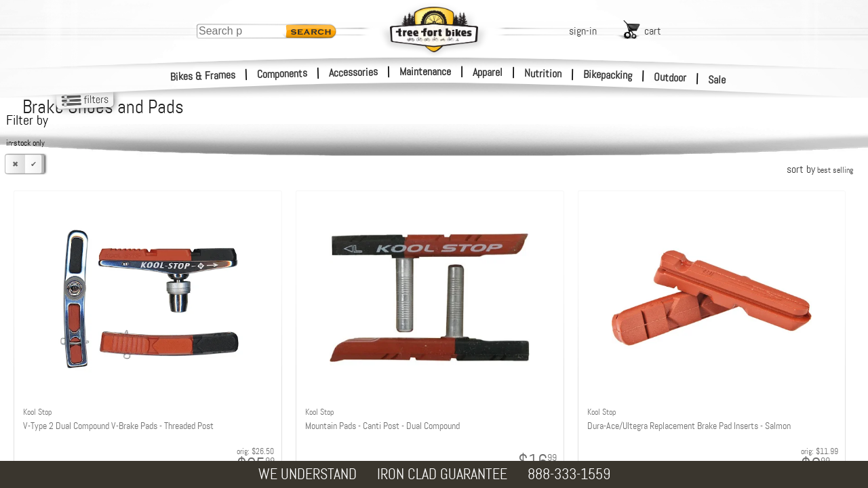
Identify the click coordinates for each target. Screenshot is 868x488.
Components (282, 74)
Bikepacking (608, 75)
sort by (820, 169)
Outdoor (670, 77)
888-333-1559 (569, 474)
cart (653, 31)
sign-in (583, 31)
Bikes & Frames (203, 76)
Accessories (353, 72)
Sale (717, 80)
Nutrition (543, 73)
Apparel (488, 72)
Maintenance (425, 72)
